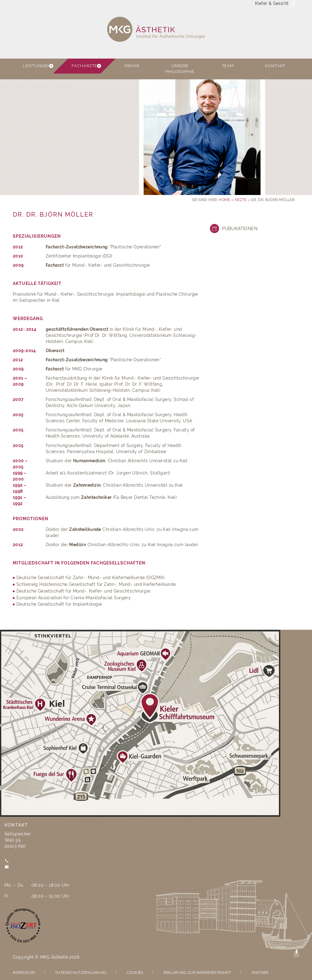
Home (224, 200)
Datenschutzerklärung (81, 973)
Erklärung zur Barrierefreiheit (198, 973)
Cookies (135, 973)
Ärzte (241, 200)
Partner (260, 973)
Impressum (24, 973)
